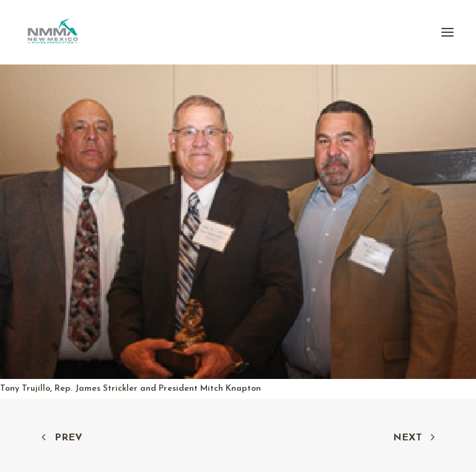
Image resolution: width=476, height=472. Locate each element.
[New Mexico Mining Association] (53, 32)
